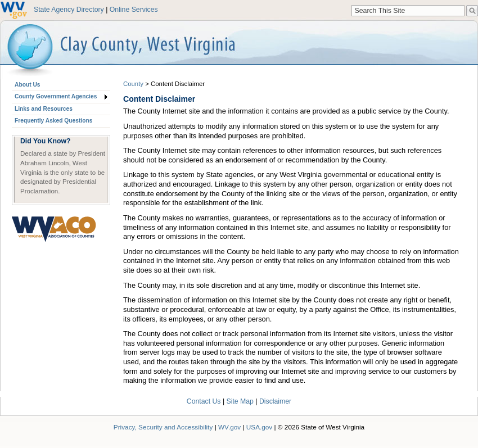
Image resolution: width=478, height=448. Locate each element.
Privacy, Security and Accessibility (163, 427)
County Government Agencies (56, 96)
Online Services (134, 10)
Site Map (240, 401)
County (133, 84)
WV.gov (229, 427)
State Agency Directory (69, 10)
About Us (27, 85)
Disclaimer (275, 401)
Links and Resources (44, 109)
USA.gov (260, 427)
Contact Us (204, 401)
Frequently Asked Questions (53, 121)
